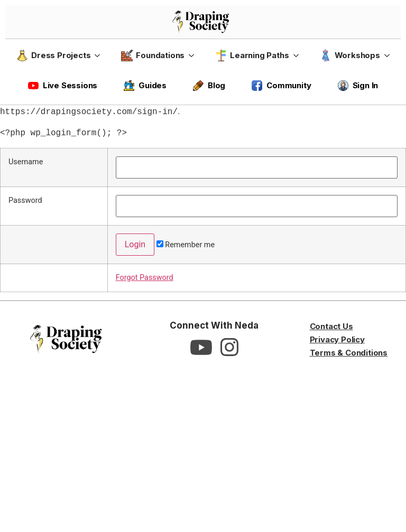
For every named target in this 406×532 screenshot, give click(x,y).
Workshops (350, 55)
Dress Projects (53, 55)
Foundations (153, 55)
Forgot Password (145, 278)
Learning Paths (252, 55)
